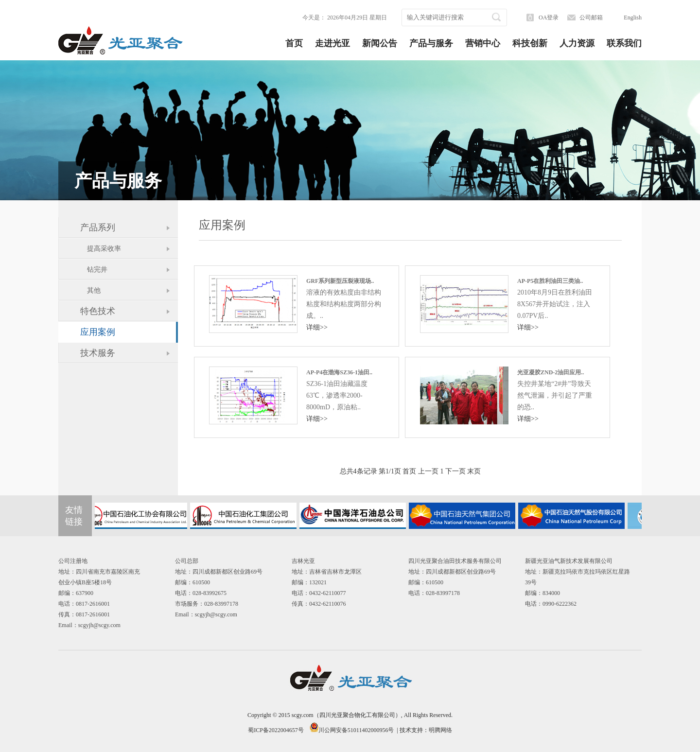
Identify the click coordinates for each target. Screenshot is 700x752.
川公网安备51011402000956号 (356, 730)
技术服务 (98, 353)
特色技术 (98, 311)
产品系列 (98, 227)
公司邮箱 (591, 17)
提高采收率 (101, 249)
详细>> (317, 327)
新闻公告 (380, 43)
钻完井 (94, 270)
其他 (90, 290)
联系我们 (624, 43)
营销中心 (483, 43)
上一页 (428, 471)
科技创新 (530, 43)
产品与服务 (431, 43)
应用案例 (98, 332)
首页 (294, 43)
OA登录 (549, 17)
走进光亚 (332, 43)
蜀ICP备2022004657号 (276, 730)
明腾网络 (440, 730)
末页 (474, 471)
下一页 (455, 471)
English (633, 17)
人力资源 (577, 43)
